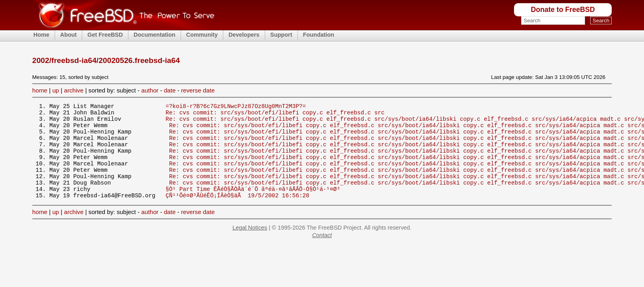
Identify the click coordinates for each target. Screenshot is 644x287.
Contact (322, 253)
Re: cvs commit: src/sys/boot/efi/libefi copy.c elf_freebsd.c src (275, 115)
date (170, 90)
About (69, 35)
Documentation (155, 35)
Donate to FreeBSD (563, 10)
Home (41, 35)
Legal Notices (250, 246)
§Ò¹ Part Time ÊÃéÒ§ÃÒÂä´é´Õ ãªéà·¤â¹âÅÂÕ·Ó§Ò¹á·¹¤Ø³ (253, 205)
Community (202, 35)
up (56, 90)
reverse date (198, 90)
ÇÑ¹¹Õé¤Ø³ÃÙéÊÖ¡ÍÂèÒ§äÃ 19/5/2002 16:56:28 (237, 213)
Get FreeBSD (105, 35)
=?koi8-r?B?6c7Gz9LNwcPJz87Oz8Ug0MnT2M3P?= (236, 107)
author (150, 90)
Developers (244, 35)
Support (281, 35)
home (40, 90)
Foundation (319, 35)
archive (74, 90)
